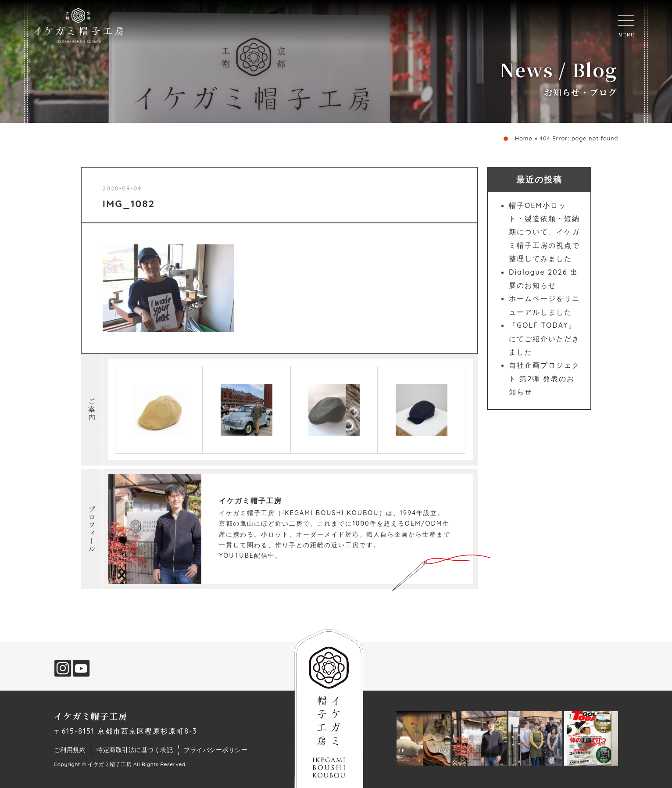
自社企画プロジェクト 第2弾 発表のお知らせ (544, 378)
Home (524, 138)
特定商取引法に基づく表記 (135, 750)
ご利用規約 (70, 750)
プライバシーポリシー (216, 750)
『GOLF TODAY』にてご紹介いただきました (544, 338)
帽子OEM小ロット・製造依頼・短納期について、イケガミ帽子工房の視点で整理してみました (544, 232)
